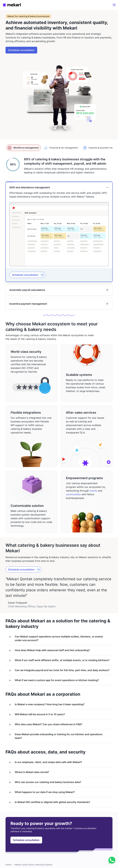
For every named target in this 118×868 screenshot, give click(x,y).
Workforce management (23, 148)
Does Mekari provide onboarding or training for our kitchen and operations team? (55, 736)
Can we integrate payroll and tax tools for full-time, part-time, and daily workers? (59, 670)
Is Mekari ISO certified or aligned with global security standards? (49, 802)
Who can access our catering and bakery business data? (45, 782)
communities (73, 494)
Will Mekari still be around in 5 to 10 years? (36, 715)
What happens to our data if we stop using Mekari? (41, 792)
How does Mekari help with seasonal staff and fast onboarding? (49, 651)
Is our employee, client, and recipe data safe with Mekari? (45, 762)
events (93, 491)
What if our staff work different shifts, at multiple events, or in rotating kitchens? (59, 660)
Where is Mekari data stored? (29, 772)
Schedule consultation (21, 50)
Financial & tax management (61, 148)
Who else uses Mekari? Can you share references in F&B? (45, 725)
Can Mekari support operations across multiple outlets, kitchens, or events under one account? (55, 638)
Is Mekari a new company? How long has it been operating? (46, 705)
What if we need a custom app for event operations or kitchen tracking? (53, 680)
